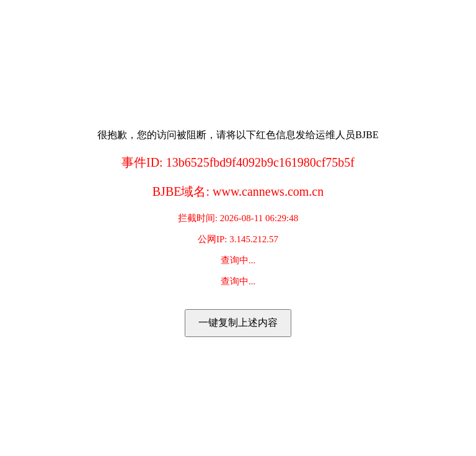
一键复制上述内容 (238, 322)
